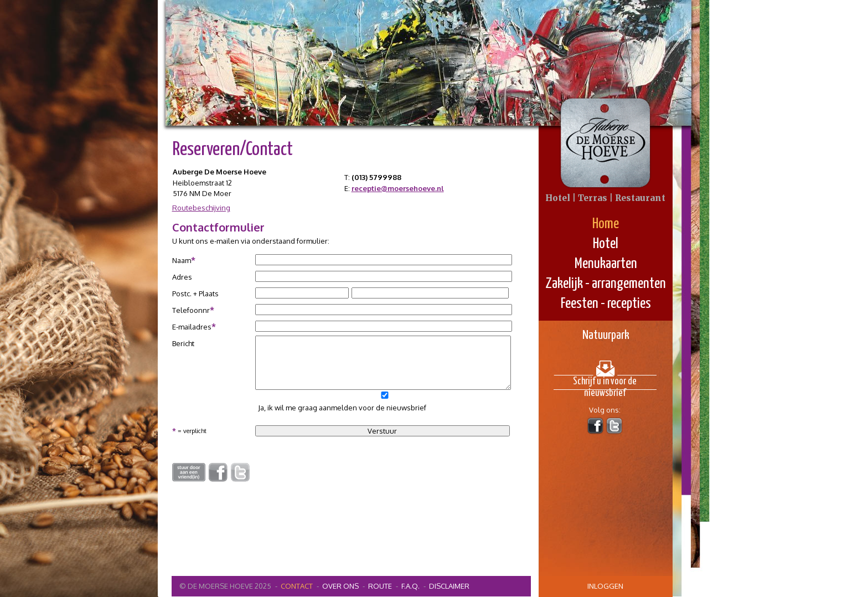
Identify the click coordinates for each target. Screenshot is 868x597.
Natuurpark (606, 335)
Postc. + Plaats (195, 294)
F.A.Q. (410, 586)
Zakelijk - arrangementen (606, 284)
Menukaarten (606, 264)
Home (606, 224)
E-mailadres (194, 326)
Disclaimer (449, 586)
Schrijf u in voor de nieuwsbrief (605, 383)
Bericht (183, 343)
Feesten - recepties (606, 304)
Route (380, 586)
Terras (593, 198)
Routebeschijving (201, 208)
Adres (182, 277)
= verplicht (189, 430)
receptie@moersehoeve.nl (398, 188)
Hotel (606, 244)
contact (297, 586)
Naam (184, 260)
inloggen (605, 586)
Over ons (340, 586)
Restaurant (640, 198)
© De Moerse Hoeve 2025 (225, 586)
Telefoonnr (193, 310)
